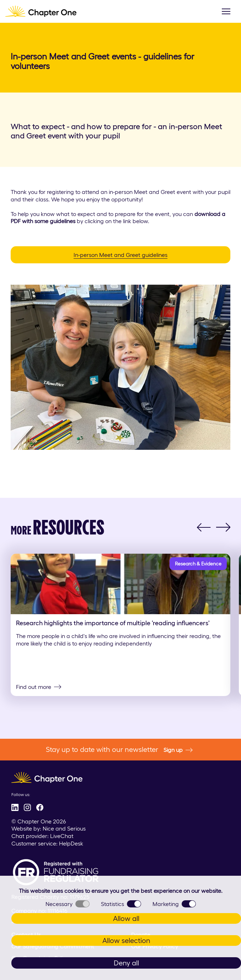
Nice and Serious (64, 828)
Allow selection (126, 941)
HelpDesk (71, 843)
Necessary (68, 904)
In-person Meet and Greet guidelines (120, 255)
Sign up (178, 750)
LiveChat (62, 836)
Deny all (126, 963)
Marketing (174, 904)
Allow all (126, 918)
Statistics (121, 904)
